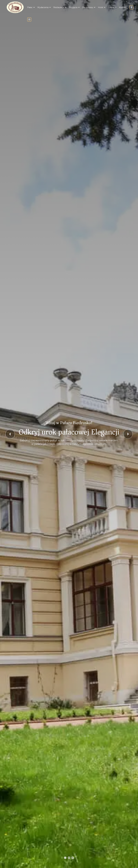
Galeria (111, 7)
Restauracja (59, 7)
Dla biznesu (88, 7)
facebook (131, 7)
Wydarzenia (43, 7)
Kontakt (123, 7)
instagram (29, 19)
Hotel (101, 7)
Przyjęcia (73, 7)
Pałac (30, 7)
